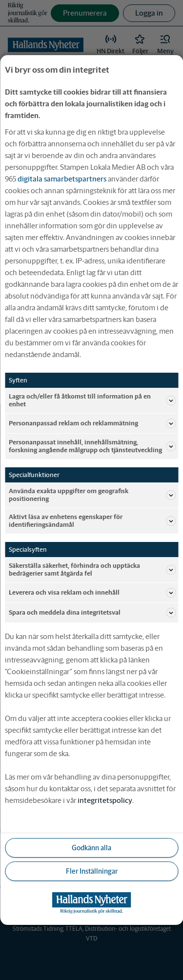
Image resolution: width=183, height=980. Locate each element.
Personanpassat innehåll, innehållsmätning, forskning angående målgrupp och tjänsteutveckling (92, 446)
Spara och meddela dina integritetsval (92, 613)
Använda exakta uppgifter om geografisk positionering (92, 495)
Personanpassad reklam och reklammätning (92, 423)
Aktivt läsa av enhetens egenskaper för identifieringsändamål (92, 521)
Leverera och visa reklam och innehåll (92, 593)
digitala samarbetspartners (62, 179)
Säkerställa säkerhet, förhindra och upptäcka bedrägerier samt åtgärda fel (92, 570)
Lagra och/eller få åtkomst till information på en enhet (92, 400)
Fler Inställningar (92, 871)
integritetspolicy (105, 800)
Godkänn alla (91, 848)
